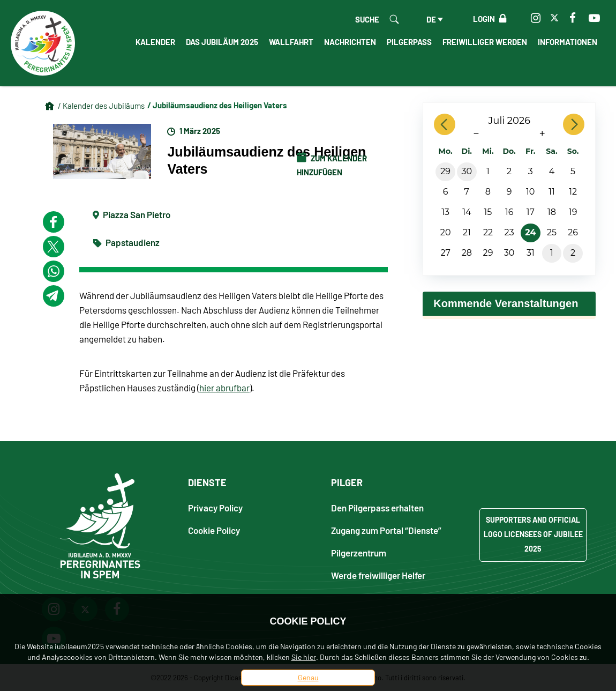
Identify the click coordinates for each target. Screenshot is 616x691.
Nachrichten (350, 42)
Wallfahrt (291, 42)
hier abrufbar (224, 388)
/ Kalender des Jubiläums (101, 106)
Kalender (155, 42)
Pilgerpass (409, 42)
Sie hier (304, 657)
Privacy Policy (215, 507)
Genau (308, 677)
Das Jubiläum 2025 (222, 42)
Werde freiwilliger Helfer (378, 575)
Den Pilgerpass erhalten (377, 507)
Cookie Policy (214, 530)
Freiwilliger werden (485, 42)
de (431, 19)
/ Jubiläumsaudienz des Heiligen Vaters (217, 105)
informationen (568, 42)
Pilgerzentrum (359, 552)
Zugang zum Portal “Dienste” (386, 530)
